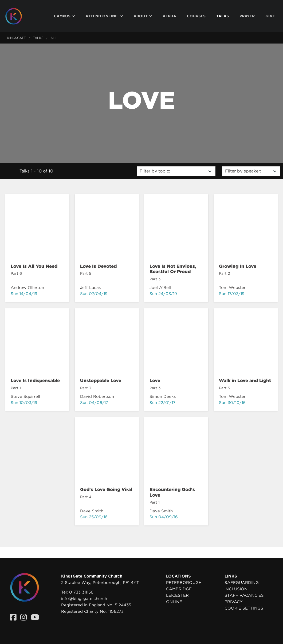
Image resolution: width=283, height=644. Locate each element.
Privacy (234, 602)
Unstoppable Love (101, 380)
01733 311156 (81, 592)
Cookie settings (244, 608)
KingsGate (16, 38)
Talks (38, 38)
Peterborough (184, 583)
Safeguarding (242, 583)
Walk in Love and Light (245, 380)
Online (174, 602)
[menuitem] (64, 16)
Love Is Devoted (98, 266)
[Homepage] (18, 16)
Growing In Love (238, 266)
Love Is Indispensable (35, 380)
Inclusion (236, 589)
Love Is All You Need (34, 266)
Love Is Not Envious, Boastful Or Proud (173, 269)
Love (155, 380)
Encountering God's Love (172, 492)
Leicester (177, 595)
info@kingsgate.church (84, 599)
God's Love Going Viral (106, 489)
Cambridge (179, 589)
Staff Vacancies (244, 595)
